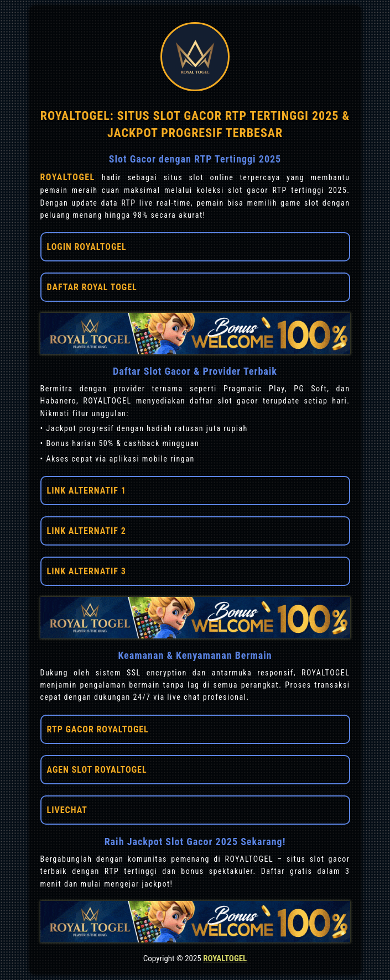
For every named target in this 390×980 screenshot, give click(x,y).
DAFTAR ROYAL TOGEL (92, 287)
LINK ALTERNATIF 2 (87, 531)
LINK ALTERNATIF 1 (87, 491)
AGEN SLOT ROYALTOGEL (97, 770)
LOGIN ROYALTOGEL (87, 247)
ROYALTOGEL (71, 177)
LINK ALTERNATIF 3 (87, 571)
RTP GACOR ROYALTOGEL (98, 729)
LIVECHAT (67, 810)
